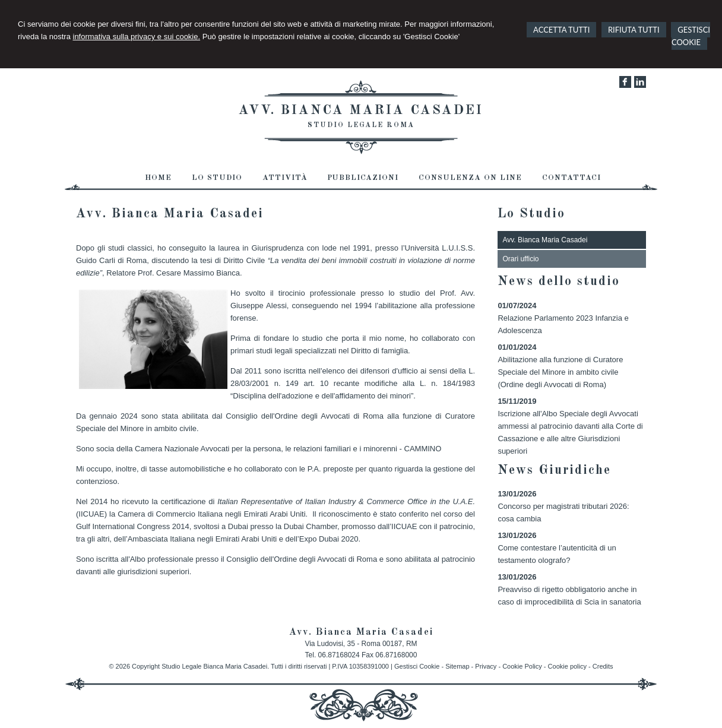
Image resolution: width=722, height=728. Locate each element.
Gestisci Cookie (417, 666)
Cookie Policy (522, 666)
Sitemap (457, 666)
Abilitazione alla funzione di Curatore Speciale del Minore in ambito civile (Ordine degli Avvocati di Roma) (560, 372)
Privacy (486, 666)
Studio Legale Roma (361, 125)
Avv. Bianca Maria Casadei (361, 110)
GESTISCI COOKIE (691, 36)
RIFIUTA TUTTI (634, 30)
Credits (603, 666)
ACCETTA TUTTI (561, 30)
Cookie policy (567, 666)
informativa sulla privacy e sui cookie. (137, 37)
